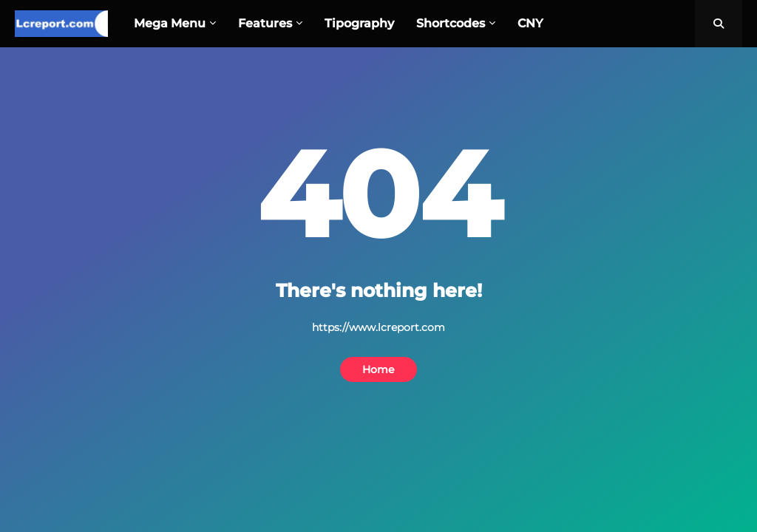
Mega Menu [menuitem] (170, 23)
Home (378, 369)
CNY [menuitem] (530, 23)
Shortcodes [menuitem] (451, 23)
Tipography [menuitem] (359, 23)
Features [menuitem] (265, 23)
